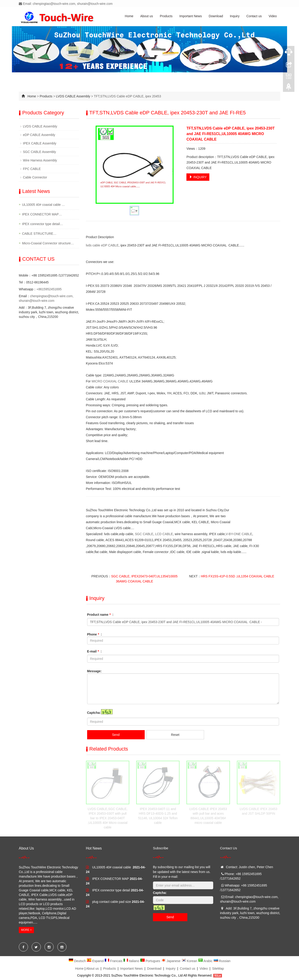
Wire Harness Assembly (40, 160)
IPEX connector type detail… (43, 224)
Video (273, 16)
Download (216, 16)
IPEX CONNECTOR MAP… (42, 214)
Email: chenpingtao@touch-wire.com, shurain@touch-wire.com (66, 4)
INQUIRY (198, 177)
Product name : (100, 615)
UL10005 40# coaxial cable (112, 867)
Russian (222, 961)
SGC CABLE (144, 534)
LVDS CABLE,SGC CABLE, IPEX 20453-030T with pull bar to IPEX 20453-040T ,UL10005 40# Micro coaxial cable (108, 818)
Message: (94, 671)
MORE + (26, 930)
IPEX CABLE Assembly (40, 143)
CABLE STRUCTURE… (39, 234)
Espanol (96, 961)
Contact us (254, 16)
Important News (191, 16)
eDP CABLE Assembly (39, 135)
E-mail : (94, 651)
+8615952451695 (49, 289)
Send (116, 735)
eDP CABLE (110, 245)
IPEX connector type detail (111, 890)
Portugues (151, 961)
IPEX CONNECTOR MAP (111, 879)
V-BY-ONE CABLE (239, 534)
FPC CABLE (32, 169)
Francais (114, 961)
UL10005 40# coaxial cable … (43, 205)
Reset (175, 735)
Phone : (95, 634)
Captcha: (94, 713)
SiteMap (218, 969)
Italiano (132, 961)
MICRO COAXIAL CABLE (110, 381)
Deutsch (78, 961)
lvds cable (93, 245)
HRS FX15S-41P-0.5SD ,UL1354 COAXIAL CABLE (238, 576)
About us (147, 16)
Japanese (171, 961)
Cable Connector (35, 177)
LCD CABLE (164, 534)
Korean (190, 961)
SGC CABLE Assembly (39, 152)
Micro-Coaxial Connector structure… (48, 243)
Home (129, 16)
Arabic (206, 961)
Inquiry (235, 16)
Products (166, 16)
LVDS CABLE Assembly (73, 96)
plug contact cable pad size (112, 902)
